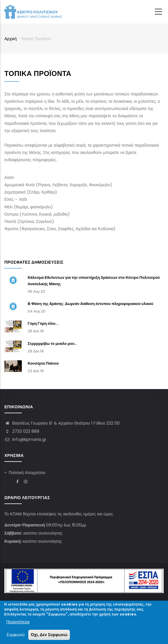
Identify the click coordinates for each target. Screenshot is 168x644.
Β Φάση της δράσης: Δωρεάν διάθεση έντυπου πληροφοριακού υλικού (90, 304)
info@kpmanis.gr (25, 439)
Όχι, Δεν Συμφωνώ (49, 636)
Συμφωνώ (15, 636)
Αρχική (11, 39)
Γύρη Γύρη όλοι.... (43, 323)
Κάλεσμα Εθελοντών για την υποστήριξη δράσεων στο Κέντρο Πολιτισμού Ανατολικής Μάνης (94, 281)
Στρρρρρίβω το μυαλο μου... (52, 344)
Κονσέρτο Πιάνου (43, 363)
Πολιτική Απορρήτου (27, 473)
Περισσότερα (18, 623)
